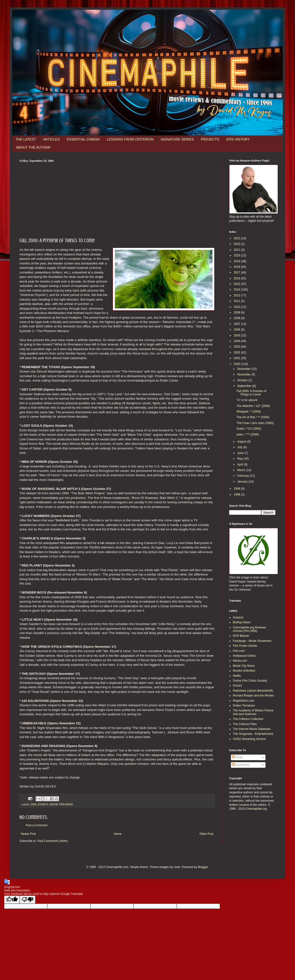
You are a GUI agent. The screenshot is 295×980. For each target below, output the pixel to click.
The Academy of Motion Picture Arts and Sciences (253, 712)
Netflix (237, 676)
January (243, 482)
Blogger (203, 867)
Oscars (237, 686)
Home (118, 834)
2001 (237, 358)
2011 (237, 301)
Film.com (239, 651)
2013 (237, 295)
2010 (237, 307)
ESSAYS (43, 804)
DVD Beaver (241, 636)
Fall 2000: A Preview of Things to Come (251, 393)
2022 (237, 244)
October (243, 380)
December (244, 369)
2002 (237, 353)
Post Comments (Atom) (53, 841)
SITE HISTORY (238, 139)
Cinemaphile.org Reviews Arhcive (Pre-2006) (249, 629)
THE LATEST (26, 139)
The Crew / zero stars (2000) (255, 423)
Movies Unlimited (244, 671)
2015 (237, 284)
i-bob (177, 867)
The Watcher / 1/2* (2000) (253, 406)
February (243, 476)
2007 (237, 324)
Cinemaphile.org (256, 809)
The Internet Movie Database (252, 729)
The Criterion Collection (248, 719)
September (245, 386)
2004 (237, 341)
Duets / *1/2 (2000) (249, 429)
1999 (237, 489)
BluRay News (242, 622)
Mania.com (240, 661)
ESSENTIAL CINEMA (83, 139)
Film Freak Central (245, 646)
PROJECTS (210, 139)
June (241, 453)
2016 (237, 278)
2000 (34, 804)
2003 (237, 347)
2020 (237, 255)
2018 (237, 267)
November (244, 374)
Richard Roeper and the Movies (253, 696)
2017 (237, 273)
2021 (237, 250)
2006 (237, 330)
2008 (237, 318)
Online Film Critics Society (250, 681)
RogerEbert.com (243, 701)
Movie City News (244, 666)
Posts (237, 757)
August (242, 442)
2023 (237, 238)
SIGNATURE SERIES (177, 139)
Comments (241, 765)
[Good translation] (12, 900)
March (242, 470)
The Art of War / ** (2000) (253, 417)
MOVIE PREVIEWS (61, 804)
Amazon (238, 617)
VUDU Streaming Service (249, 739)
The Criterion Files (245, 724)
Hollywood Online (244, 656)
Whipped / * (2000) (249, 412)
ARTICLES (51, 139)
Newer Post (28, 834)
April (241, 465)
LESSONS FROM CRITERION (130, 139)
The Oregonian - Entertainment (253, 734)
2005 (237, 335)
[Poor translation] (28, 900)
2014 (237, 290)
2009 (237, 313)
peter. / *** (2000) (248, 434)
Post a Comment (36, 825)
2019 (237, 261)
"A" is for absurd (247, 400)
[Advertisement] (117, 199)
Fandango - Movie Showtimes (252, 641)
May (240, 459)
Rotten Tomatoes (244, 706)
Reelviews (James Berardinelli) (253, 691)
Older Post (206, 834)
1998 (237, 495)
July (240, 447)
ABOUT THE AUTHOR (33, 147)
